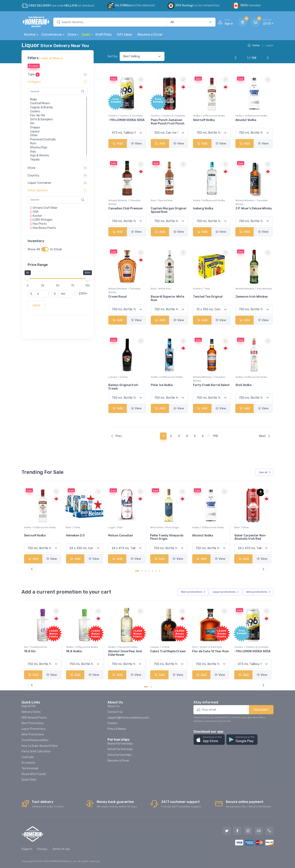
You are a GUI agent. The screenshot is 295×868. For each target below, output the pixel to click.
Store (72, 34)
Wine (259, 592)
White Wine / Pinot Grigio (207, 527)
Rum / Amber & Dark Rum (249, 647)
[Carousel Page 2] (142, 571)
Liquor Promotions (34, 729)
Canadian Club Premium (125, 208)
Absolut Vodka (246, 120)
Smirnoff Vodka (204, 120)
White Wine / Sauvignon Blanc (41, 527)
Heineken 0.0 (117, 536)
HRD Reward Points (34, 718)
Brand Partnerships (120, 744)
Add (118, 143)
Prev (116, 436)
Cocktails (28, 757)
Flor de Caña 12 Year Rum (253, 651)
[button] (58, 75)
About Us (114, 706)
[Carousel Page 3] (146, 571)
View (136, 143)
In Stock (56, 249)
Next (265, 436)
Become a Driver (150, 34)
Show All (34, 249)
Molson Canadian (163, 536)
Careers (113, 723)
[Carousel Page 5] (153, 571)
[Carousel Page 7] (159, 571)
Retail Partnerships (120, 749)
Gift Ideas (125, 34)
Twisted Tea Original (208, 297)
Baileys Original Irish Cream (123, 387)
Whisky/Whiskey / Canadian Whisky (125, 202)
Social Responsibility (35, 740)
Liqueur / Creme (118, 377)
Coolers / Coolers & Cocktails (126, 116)
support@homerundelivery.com (128, 718)
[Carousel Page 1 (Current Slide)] (137, 571)
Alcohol (30, 34)
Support (27, 849)
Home (254, 45)
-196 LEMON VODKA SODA (127, 120)
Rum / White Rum (161, 289)
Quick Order (29, 780)
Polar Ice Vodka (162, 385)
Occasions (28, 763)
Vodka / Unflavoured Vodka (209, 116)
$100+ (83, 294)
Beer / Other (115, 527)
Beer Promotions (33, 723)
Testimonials (30, 768)
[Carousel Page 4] (149, 571)
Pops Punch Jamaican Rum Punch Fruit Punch (168, 122)
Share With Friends (34, 774)
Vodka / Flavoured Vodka (165, 647)
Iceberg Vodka (203, 208)
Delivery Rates (31, 712)
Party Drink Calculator (36, 751)
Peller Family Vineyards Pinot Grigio (209, 537)
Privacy (42, 849)
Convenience (52, 34)
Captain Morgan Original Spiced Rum (168, 210)
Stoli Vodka (243, 385)
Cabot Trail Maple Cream (210, 651)
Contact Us (115, 712)
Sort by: (113, 56)
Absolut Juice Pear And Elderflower (167, 653)
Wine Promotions (33, 734)
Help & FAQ (29, 706)
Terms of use (61, 849)
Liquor (34, 66)
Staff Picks (103, 34)
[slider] (28, 278)
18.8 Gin (72, 651)
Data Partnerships (120, 755)
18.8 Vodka (116, 651)
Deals (86, 34)
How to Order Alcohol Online (40, 746)
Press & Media (117, 729)
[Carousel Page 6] (156, 571)
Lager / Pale (157, 527)
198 (215, 436)
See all (265, 472)
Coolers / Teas (201, 289)
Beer (193, 592)
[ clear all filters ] (51, 58)
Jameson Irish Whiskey (252, 297)
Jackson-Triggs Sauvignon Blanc (36, 537)
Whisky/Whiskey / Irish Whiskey (254, 289)
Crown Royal (117, 297)
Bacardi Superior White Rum (167, 298)
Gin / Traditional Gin (78, 647)
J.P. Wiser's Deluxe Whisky (254, 208)
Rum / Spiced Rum (162, 200)
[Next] (267, 58)
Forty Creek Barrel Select (211, 385)
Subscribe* (261, 710)
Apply (36, 305)
